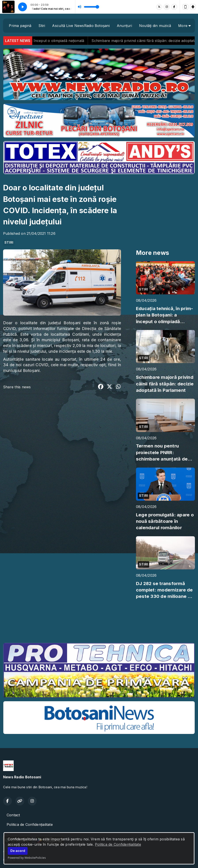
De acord (18, 851)
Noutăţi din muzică (155, 26)
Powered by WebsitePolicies (27, 858)
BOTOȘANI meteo (99, 623)
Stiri (42, 26)
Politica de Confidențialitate (118, 844)
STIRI (9, 243)
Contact (13, 815)
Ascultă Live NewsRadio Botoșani (81, 26)
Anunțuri (124, 26)
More (184, 26)
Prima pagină (20, 26)
